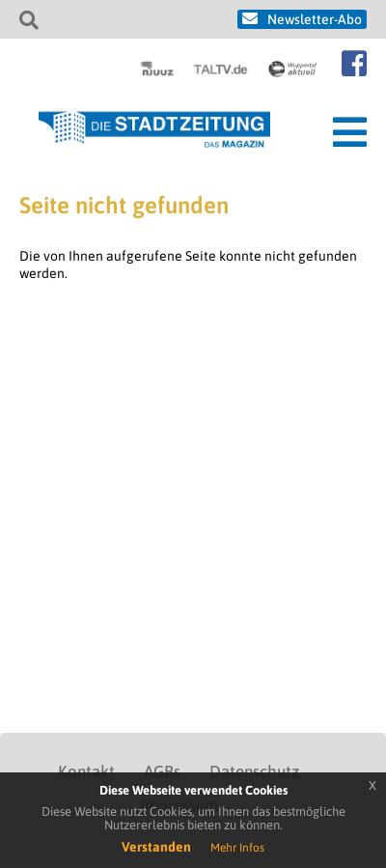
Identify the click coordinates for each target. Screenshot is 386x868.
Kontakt (86, 771)
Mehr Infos (237, 848)
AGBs (162, 771)
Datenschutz (254, 771)
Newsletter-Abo (315, 19)
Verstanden (156, 847)
